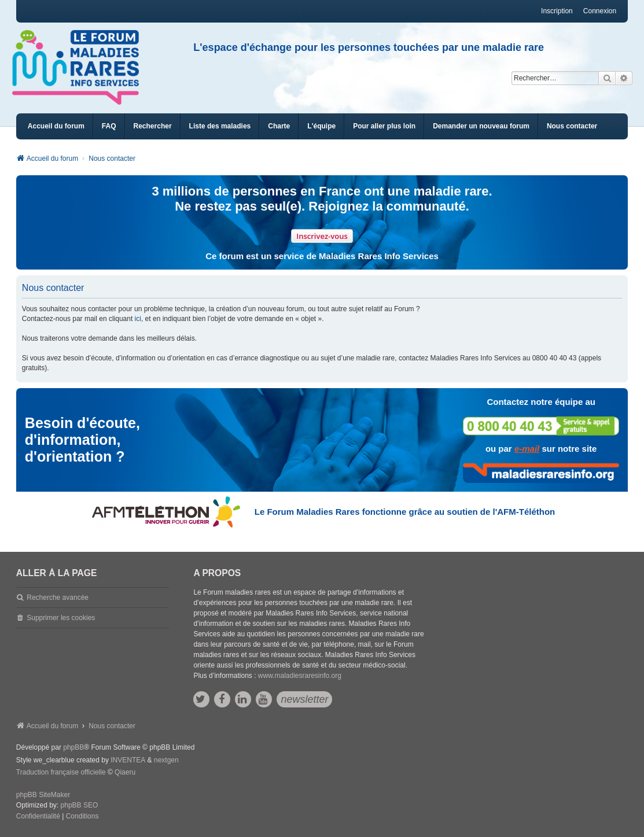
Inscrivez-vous (322, 236)
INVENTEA (128, 760)
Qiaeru (125, 772)
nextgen (166, 760)
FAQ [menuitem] (109, 126)
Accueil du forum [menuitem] (56, 126)
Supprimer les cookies (61, 618)
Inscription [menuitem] (557, 11)
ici (138, 319)
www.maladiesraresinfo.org (300, 676)
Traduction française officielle (61, 772)
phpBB (73, 747)
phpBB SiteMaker (43, 795)
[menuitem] (220, 126)
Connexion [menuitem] (600, 11)
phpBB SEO (80, 805)
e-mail (527, 449)
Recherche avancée (58, 598)
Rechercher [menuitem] (153, 126)
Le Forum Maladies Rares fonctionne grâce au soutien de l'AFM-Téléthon (405, 512)
